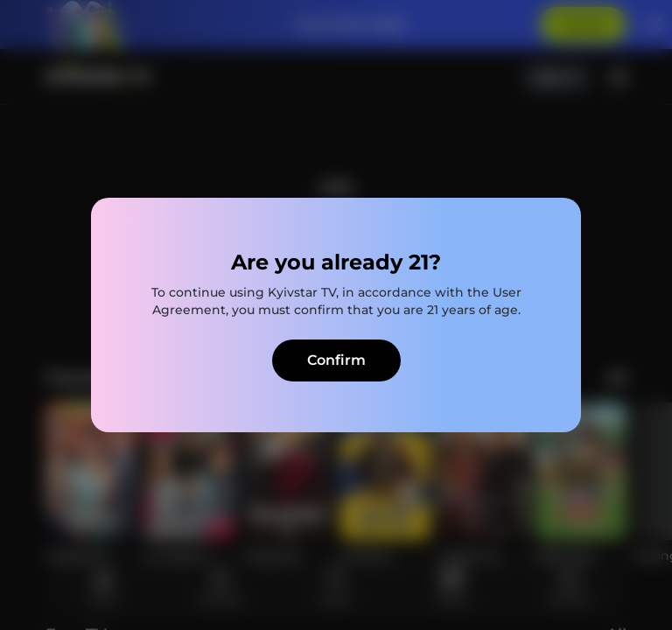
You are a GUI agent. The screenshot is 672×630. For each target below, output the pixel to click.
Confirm (336, 360)
